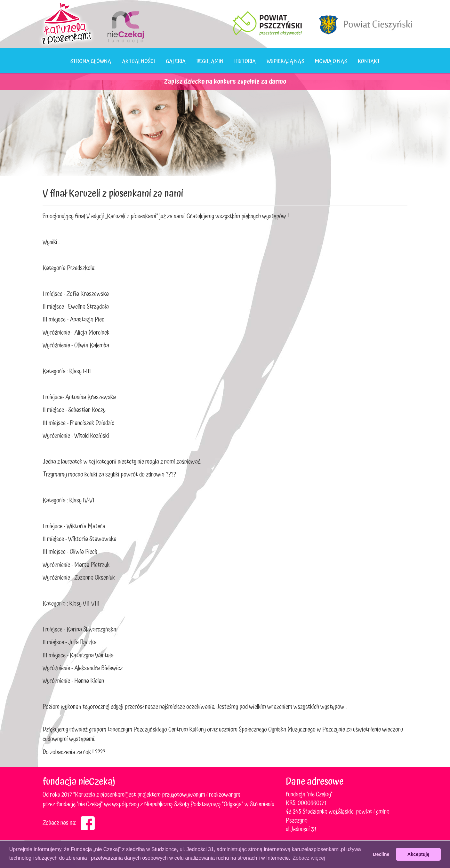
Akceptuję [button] (418, 854)
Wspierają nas (285, 61)
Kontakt (369, 61)
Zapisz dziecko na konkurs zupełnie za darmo (225, 82)
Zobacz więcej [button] (309, 858)
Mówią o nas (331, 61)
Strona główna (91, 61)
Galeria (176, 61)
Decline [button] (381, 854)
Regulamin (210, 61)
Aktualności (138, 61)
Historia (245, 61)
